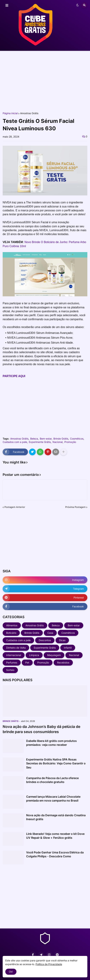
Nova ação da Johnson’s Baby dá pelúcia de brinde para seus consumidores (41, 729)
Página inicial (10, 113)
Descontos (45, 640)
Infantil (68, 648)
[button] (7, 5)
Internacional (14, 655)
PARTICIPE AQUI (14, 376)
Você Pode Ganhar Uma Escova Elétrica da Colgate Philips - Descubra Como (55, 854)
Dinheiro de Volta (16, 648)
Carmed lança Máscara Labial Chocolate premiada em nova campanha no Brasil (53, 799)
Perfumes (12, 663)
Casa (50, 633)
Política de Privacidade (49, 964)
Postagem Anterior (15, 507)
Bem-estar (46, 439)
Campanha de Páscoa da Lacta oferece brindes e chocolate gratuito (52, 780)
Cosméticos (77, 439)
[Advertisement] (45, 81)
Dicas (62, 640)
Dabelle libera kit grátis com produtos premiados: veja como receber (51, 743)
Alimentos (12, 625)
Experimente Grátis (40, 442)
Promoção (70, 442)
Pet (27, 663)
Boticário (11, 633)
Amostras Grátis (29, 113)
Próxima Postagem (75, 507)
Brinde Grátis (61, 439)
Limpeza (34, 655)
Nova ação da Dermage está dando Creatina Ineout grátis (56, 817)
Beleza (34, 439)
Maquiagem (54, 655)
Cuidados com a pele (15, 442)
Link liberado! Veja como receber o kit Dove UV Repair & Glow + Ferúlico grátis (55, 836)
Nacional (58, 442)
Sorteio (10, 670)
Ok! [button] (11, 972)
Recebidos (63, 663)
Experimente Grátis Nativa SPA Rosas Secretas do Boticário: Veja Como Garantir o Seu (56, 763)
